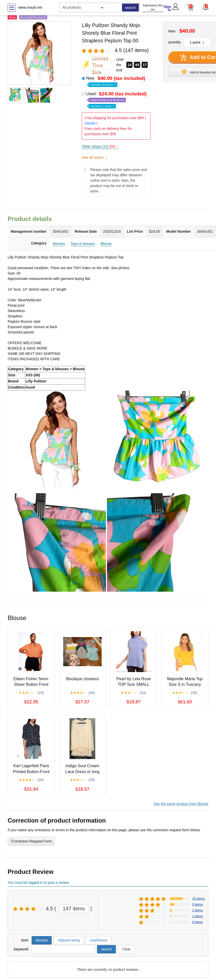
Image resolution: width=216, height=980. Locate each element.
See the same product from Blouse (181, 804)
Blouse (106, 244)
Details (90, 123)
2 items (197, 910)
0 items (197, 922)
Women (59, 244)
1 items (197, 916)
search (130, 8)
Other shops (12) (100, 146)
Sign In (167, 8)
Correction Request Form (31, 841)
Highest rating (69, 940)
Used (117, 100)
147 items (74, 909)
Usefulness (99, 940)
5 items (197, 904)
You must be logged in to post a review (38, 883)
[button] (205, 7)
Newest (42, 940)
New (116, 81)
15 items (198, 898)
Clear (126, 949)
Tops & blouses (83, 244)
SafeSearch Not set (153, 8)
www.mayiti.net (30, 7)
